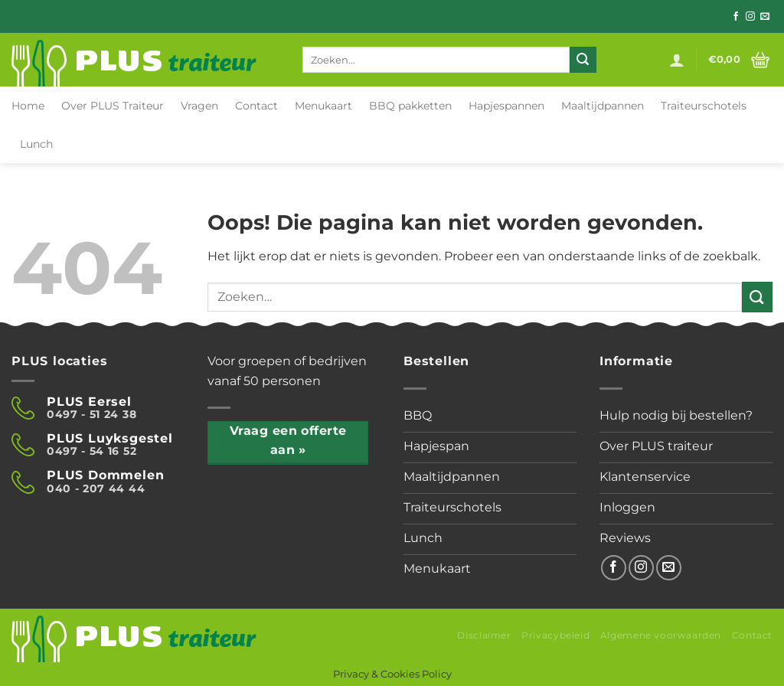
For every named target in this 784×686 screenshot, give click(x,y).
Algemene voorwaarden (661, 635)
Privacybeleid (555, 635)
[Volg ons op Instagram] (750, 17)
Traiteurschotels (704, 106)
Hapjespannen (506, 106)
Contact (256, 106)
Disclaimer (484, 635)
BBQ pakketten (410, 106)
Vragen (199, 106)
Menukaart (323, 106)
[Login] (677, 60)
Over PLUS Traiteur (113, 106)
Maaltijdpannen (603, 106)
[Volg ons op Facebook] (736, 17)
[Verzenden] (583, 60)
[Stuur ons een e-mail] (765, 17)
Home (28, 106)
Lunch (36, 144)
